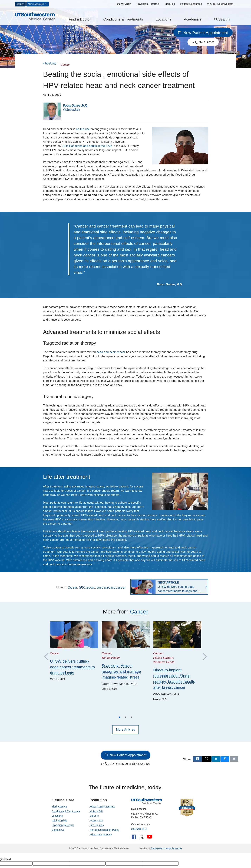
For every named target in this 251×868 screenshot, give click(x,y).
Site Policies (97, 825)
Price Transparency (101, 835)
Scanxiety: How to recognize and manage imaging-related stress (121, 671)
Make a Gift (96, 811)
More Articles (125, 730)
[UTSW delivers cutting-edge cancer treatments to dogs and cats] (74, 635)
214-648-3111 (139, 829)
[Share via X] (207, 759)
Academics (193, 19)
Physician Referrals (148, 4)
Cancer (72, 587)
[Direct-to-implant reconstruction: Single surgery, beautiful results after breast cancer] (177, 635)
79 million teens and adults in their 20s (87, 146)
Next (203, 657)
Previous (48, 657)
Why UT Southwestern (220, 4)
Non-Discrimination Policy (104, 830)
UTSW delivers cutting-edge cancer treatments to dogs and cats (178, 587)
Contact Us (58, 830)
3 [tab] (131, 718)
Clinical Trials (59, 820)
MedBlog (170, 4)
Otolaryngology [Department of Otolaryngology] (71, 109)
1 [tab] (120, 718)
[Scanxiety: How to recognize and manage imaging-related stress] (126, 635)
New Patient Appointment (203, 33)
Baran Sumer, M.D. (76, 105)
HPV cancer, (87, 587)
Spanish (20, 4)
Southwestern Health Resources (166, 848)
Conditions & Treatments (123, 19)
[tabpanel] (74, 651)
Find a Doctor (80, 19)
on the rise (83, 129)
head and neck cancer (111, 352)
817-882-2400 (141, 764)
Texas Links (96, 820)
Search (222, 19)
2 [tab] (125, 718)
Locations (164, 19)
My (124, 4)
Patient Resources (191, 4)
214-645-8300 (117, 764)
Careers (94, 816)
